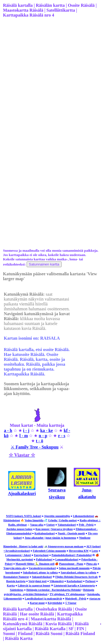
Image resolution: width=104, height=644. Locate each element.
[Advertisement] (51, 78)
